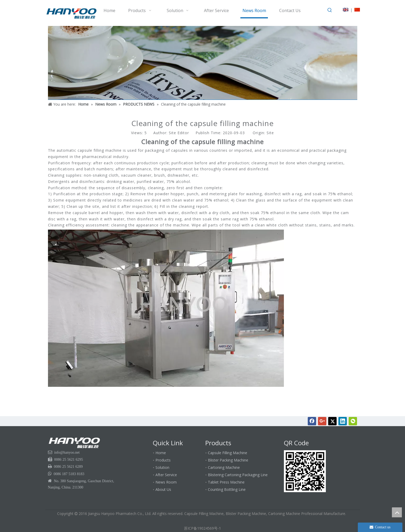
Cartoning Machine (224, 467)
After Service (166, 475)
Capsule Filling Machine (228, 453)
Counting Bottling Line (227, 489)
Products (163, 460)
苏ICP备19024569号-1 (202, 528)
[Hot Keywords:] (330, 10)
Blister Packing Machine (228, 460)
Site (270, 133)
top (397, 512)
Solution (162, 467)
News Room (166, 482)
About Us (163, 489)
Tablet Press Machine (226, 482)
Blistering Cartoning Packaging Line (238, 475)
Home (161, 453)
